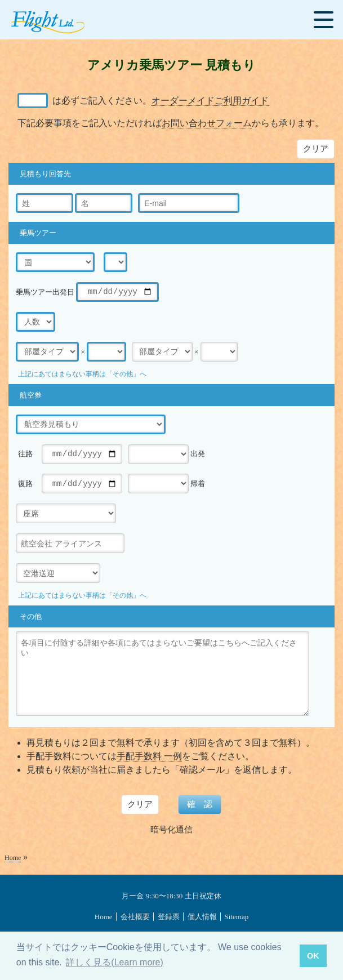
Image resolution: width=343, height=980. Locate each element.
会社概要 (135, 917)
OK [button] (313, 956)
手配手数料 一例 (149, 756)
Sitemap (237, 917)
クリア (316, 148)
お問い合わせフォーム (207, 123)
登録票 (169, 917)
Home (13, 858)
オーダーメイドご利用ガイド (210, 101)
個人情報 (202, 917)
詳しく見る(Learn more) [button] (114, 962)
